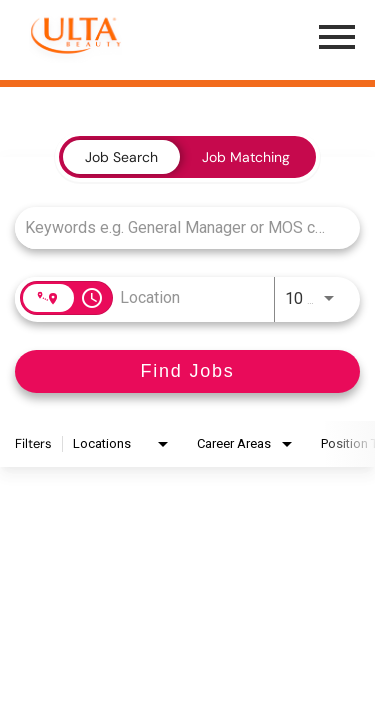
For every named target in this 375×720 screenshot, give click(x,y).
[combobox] (177, 227)
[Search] (187, 371)
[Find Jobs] (187, 371)
